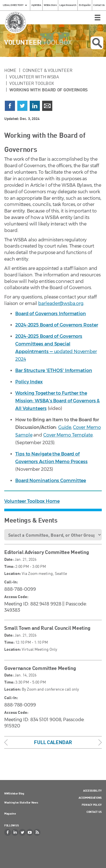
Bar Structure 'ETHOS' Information (54, 370)
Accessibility (92, 790)
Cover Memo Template (68, 435)
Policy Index (29, 382)
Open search (97, 43)
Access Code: (16, 597)
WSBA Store (50, 5)
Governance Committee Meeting (40, 668)
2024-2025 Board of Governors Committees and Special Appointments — (49, 344)
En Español (85, 5)
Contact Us (99, 5)
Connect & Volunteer (47, 70)
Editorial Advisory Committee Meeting (46, 552)
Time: (9, 566)
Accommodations (90, 798)
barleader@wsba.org (61, 303)
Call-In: (11, 582)
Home (10, 70)
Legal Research (68, 5)
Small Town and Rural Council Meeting (47, 628)
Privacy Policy (92, 805)
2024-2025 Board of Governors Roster (57, 325)
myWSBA (36, 5)
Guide (65, 427)
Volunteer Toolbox (32, 83)
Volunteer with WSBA (34, 77)
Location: (13, 573)
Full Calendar (53, 742)
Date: (9, 559)
